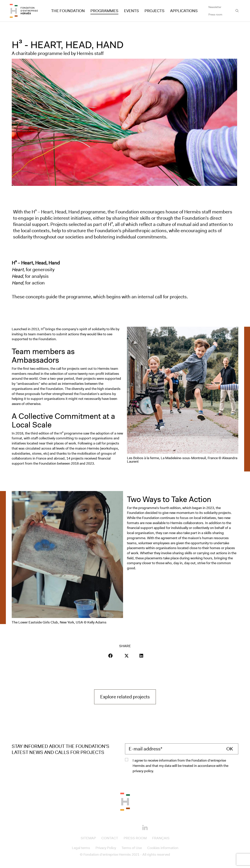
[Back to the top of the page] (125, 801)
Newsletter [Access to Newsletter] (215, 7)
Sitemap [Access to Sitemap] (88, 838)
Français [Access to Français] (161, 838)
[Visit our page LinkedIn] (141, 656)
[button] (110, 656)
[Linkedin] (145, 828)
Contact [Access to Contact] (110, 838)
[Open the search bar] (237, 11)
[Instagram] (118, 827)
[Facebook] (105, 827)
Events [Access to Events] (131, 11)
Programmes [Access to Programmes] (104, 11)
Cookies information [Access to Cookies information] (163, 848)
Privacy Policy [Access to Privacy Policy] (106, 848)
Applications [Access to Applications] (184, 11)
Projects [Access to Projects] (154, 11)
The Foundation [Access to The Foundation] (68, 11)
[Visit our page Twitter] (127, 656)
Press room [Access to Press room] (215, 14)
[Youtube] (132, 827)
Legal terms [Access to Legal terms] (81, 848)
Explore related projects (128, 697)
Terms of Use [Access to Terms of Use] (132, 848)
